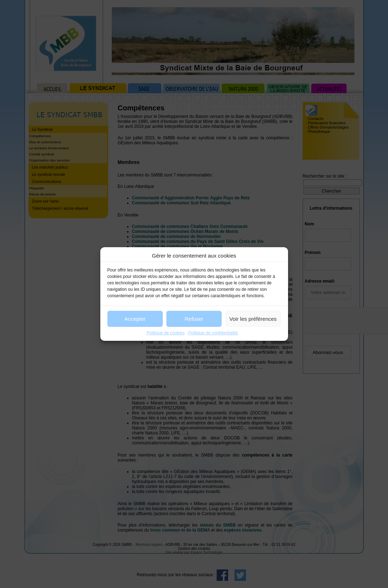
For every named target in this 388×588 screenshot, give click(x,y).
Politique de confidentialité (213, 333)
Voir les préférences (253, 319)
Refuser (194, 319)
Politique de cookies (165, 333)
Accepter (135, 319)
